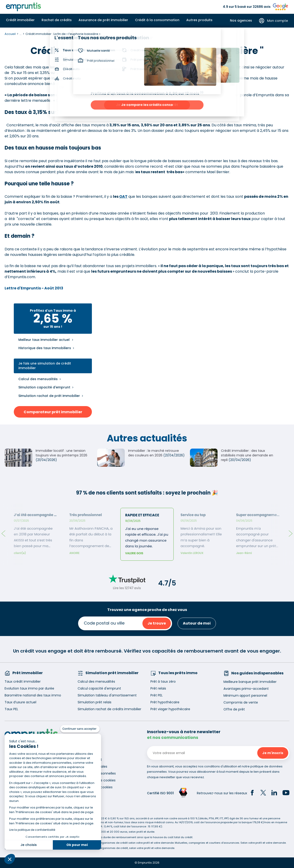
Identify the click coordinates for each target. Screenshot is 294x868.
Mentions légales (94, 766)
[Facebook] (252, 793)
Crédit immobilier (20, 20)
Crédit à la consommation (157, 20)
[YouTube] (286, 793)
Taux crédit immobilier (23, 681)
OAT (123, 197)
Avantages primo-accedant (246, 689)
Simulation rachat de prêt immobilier (49, 396)
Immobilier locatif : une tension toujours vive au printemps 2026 (61, 453)
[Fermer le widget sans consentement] (80, 729)
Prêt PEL (157, 695)
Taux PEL (11, 709)
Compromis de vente (241, 702)
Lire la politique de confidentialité (32, 830)
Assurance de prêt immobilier (103, 20)
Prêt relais (158, 688)
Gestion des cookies (96, 787)
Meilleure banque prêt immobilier (250, 682)
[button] (10, 859)
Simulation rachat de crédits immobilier (109, 709)
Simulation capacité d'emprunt (44, 387)
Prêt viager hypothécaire (170, 709)
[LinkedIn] (274, 793)
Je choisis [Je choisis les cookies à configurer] (29, 845)
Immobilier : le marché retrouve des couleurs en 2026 (154, 453)
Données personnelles (98, 773)
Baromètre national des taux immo (33, 695)
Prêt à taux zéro (163, 681)
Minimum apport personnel (245, 696)
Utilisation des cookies (98, 780)
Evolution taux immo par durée (29, 688)
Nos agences (241, 21)
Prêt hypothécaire (165, 702)
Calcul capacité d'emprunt (99, 688)
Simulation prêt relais (95, 702)
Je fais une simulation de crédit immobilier (45, 366)
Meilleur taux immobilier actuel (44, 340)
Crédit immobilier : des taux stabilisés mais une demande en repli (247, 455)
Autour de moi (197, 623)
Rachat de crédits (57, 20)
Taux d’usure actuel (20, 702)
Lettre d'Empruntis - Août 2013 (34, 288)
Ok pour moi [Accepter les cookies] (77, 845)
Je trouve (157, 623)
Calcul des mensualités (38, 379)
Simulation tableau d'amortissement (107, 695)
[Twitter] (263, 793)
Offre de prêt (234, 709)
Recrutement (91, 760)
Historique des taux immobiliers (45, 348)
